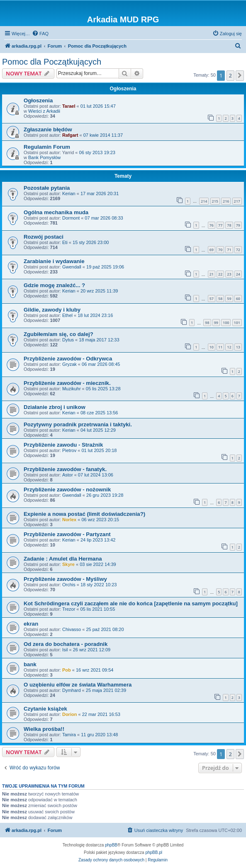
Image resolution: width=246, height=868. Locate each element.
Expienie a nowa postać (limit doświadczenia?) (84, 514)
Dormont (71, 218)
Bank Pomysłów (44, 157)
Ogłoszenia (38, 100)
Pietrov (69, 450)
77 (220, 225)
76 (212, 225)
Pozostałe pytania (47, 188)
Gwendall (72, 267)
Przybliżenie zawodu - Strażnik (63, 445)
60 (238, 299)
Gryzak (69, 364)
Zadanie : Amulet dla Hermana (63, 559)
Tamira (69, 735)
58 (220, 299)
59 (229, 299)
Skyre (68, 564)
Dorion (69, 714)
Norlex (69, 520)
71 (229, 250)
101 (237, 323)
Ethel (67, 315)
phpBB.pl (154, 852)
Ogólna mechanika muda (56, 212)
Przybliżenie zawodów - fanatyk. (65, 469)
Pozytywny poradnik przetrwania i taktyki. (78, 424)
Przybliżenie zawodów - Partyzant (67, 534)
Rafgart (70, 135)
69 (212, 250)
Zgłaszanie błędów (48, 129)
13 (238, 347)
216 (226, 201)
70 (220, 250)
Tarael (69, 106)
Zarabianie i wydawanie (54, 261)
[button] (240, 75)
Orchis (69, 585)
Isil (65, 650)
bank (30, 664)
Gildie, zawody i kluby (52, 310)
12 (229, 347)
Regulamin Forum (47, 147)
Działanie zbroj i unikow (55, 407)
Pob (67, 670)
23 (229, 274)
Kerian (69, 193)
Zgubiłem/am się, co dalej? (58, 334)
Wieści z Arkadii (44, 111)
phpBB (111, 845)
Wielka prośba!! (44, 729)
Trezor (69, 609)
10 (212, 347)
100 (226, 323)
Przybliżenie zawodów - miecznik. (67, 383)
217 (237, 201)
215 (215, 201)
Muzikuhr (72, 389)
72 (238, 250)
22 (220, 274)
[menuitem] (40, 34)
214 (204, 201)
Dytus (68, 340)
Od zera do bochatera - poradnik (66, 644)
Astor (68, 475)
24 (238, 274)
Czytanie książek (45, 709)
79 (238, 225)
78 (229, 225)
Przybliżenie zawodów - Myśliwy (65, 579)
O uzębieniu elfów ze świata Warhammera (78, 685)
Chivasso (72, 629)
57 (212, 299)
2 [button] (230, 75)
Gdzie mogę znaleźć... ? (54, 285)
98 (207, 323)
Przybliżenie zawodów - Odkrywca (68, 359)
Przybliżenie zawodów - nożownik (67, 490)
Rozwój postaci (44, 237)
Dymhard (72, 690)
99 (216, 323)
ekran (31, 624)
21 (212, 274)
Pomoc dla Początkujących (52, 62)
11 (220, 347)
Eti (65, 242)
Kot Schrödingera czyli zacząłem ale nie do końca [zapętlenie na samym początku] (131, 603)
